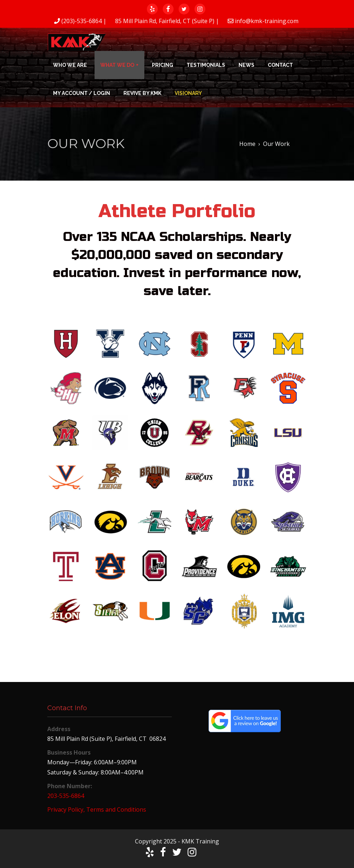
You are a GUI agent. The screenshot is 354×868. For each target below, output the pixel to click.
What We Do (117, 65)
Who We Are (70, 65)
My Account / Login (82, 93)
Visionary (188, 93)
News (246, 65)
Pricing (163, 65)
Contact (280, 65)
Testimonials (206, 65)
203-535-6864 (66, 796)
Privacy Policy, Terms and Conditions (97, 809)
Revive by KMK (142, 93)
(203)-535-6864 (82, 21)
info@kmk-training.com (267, 21)
